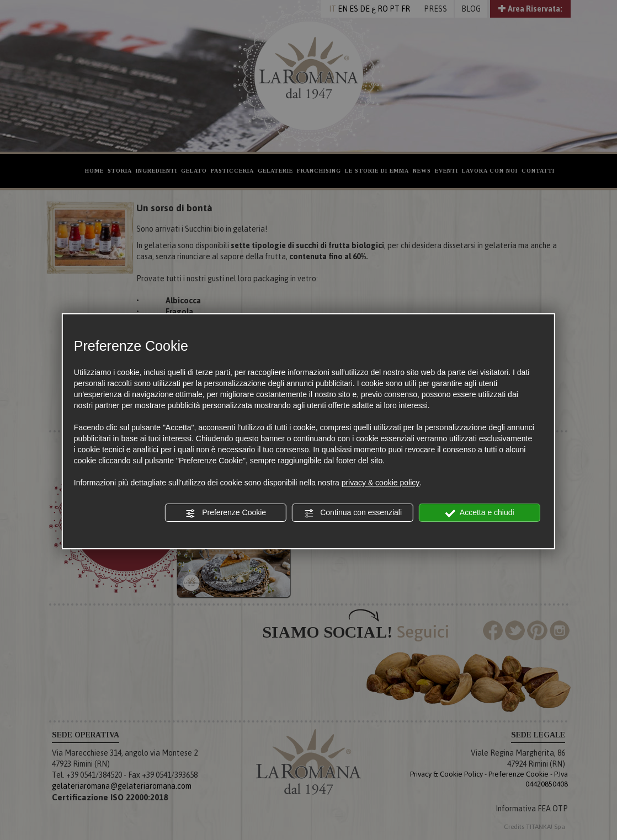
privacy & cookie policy (381, 483)
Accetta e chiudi (480, 513)
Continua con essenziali (353, 513)
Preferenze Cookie (226, 513)
